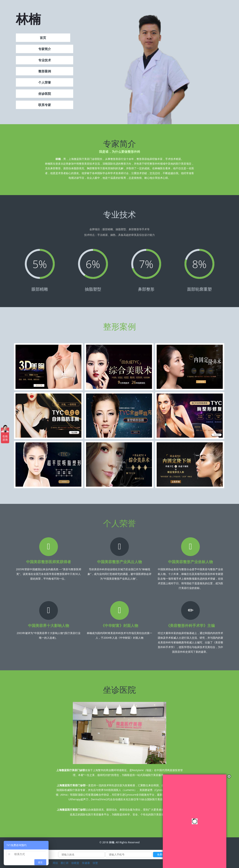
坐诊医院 (45, 94)
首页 (43, 38)
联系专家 (45, 105)
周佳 (55, 863)
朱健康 (86, 863)
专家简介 (45, 49)
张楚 (95, 863)
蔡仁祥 (65, 863)
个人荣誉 (45, 83)
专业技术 (45, 61)
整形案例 (45, 72)
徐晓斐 (75, 863)
